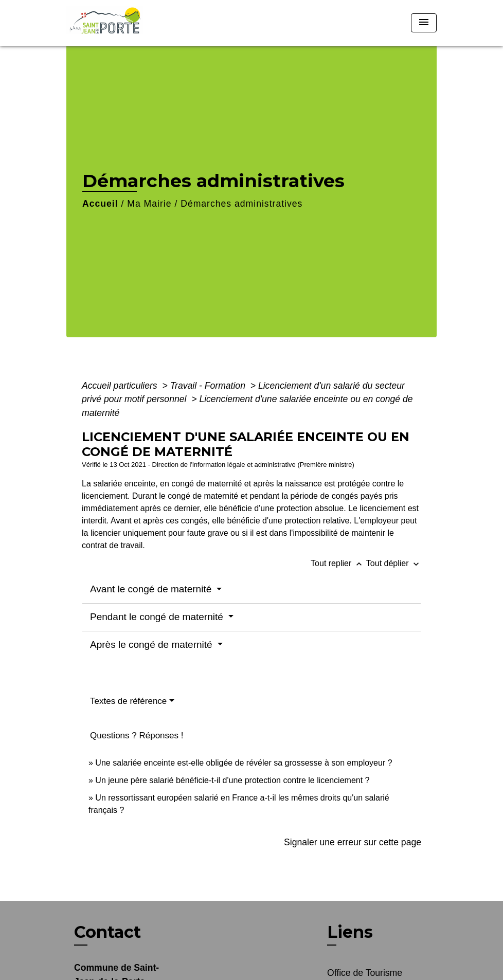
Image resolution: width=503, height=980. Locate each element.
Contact (107, 932)
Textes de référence (128, 701)
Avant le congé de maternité (152, 589)
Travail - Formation (209, 386)
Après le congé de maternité (152, 645)
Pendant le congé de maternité (158, 617)
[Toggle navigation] (424, 23)
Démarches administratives (241, 204)
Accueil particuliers (121, 386)
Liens (350, 932)
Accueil (100, 204)
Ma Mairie (149, 204)
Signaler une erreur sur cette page (353, 842)
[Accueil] (131, 23)
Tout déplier (394, 563)
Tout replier (338, 563)
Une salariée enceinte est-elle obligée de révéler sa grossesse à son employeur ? (244, 763)
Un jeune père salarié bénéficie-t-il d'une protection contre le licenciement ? (232, 780)
